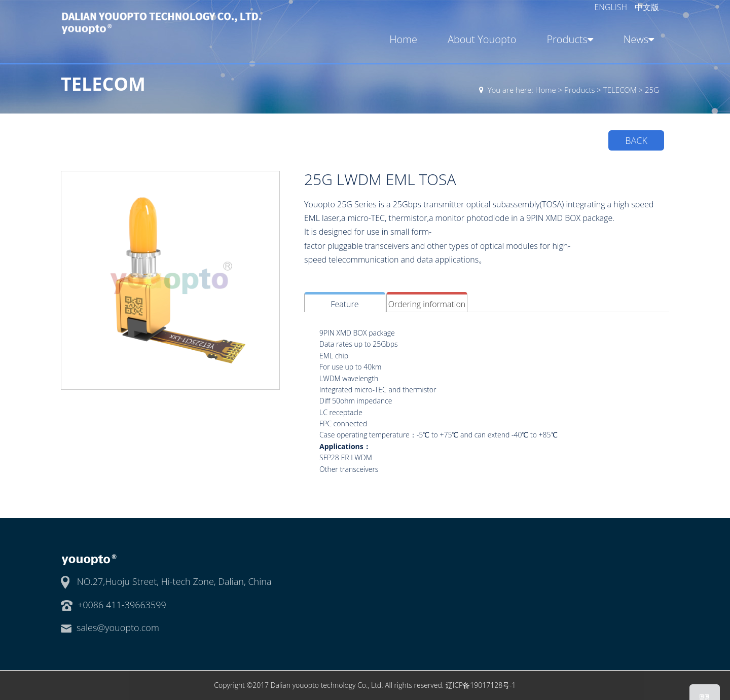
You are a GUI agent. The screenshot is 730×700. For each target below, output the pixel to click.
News (637, 39)
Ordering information (427, 304)
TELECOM (620, 90)
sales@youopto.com (118, 628)
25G (652, 90)
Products (568, 39)
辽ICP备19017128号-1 (481, 685)
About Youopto (482, 39)
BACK (636, 140)
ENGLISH (612, 7)
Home (403, 39)
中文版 (647, 7)
